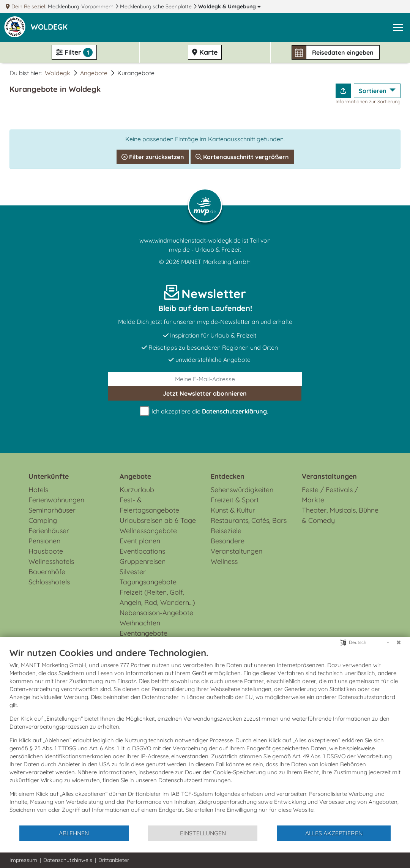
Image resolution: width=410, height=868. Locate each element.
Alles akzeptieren (334, 833)
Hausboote (46, 551)
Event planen (140, 541)
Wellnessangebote (148, 531)
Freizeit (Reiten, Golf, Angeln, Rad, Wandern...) (157, 597)
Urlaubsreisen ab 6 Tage (158, 520)
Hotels (38, 490)
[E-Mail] (205, 379)
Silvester (133, 572)
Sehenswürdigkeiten (242, 490)
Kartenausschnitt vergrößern (242, 157)
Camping (43, 520)
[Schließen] (399, 642)
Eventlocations (142, 551)
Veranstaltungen (329, 476)
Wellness (224, 561)
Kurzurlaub (137, 490)
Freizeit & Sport (235, 500)
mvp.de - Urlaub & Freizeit (205, 249)
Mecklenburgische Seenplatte (157, 6)
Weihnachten (140, 623)
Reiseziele (226, 531)
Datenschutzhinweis (68, 860)
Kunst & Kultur (233, 510)
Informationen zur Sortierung (368, 101)
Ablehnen (74, 833)
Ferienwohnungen (56, 500)
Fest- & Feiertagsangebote (149, 505)
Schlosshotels (49, 582)
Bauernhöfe (47, 572)
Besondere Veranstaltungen (237, 546)
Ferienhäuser (49, 531)
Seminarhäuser (52, 510)
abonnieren (205, 393)
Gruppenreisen (143, 561)
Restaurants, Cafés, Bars (249, 520)
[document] (205, 736)
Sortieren (373, 91)
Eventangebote (143, 633)
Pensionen (44, 541)
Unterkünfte (49, 476)
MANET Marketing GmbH (216, 262)
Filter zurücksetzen (153, 157)
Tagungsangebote (148, 582)
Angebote (94, 73)
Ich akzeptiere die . (205, 411)
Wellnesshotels (51, 561)
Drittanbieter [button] (114, 860)
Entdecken (228, 476)
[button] (51, 28)
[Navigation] (398, 28)
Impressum (23, 860)
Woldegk (229, 6)
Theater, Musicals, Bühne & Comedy (340, 515)
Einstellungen (203, 833)
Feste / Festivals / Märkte (330, 495)
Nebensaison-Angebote (156, 613)
